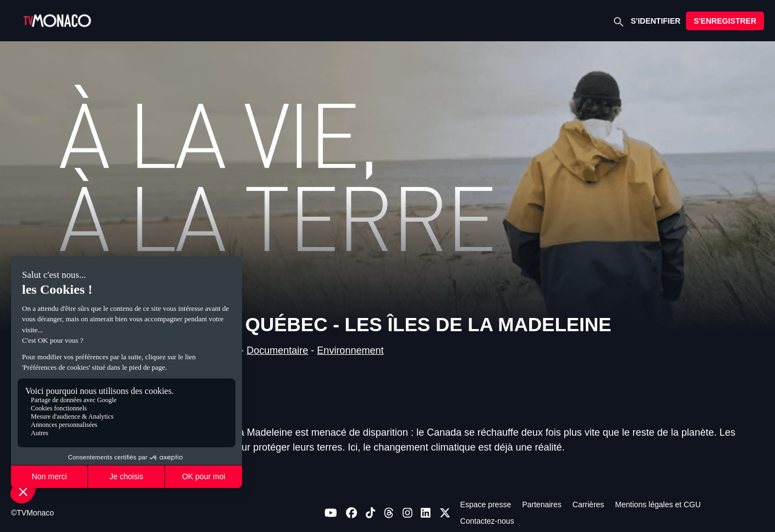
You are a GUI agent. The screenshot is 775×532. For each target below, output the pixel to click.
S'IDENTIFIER (656, 21)
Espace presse (486, 504)
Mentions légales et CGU (658, 504)
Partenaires (542, 504)
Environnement (350, 350)
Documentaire (277, 350)
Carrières (589, 504)
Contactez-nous (487, 521)
